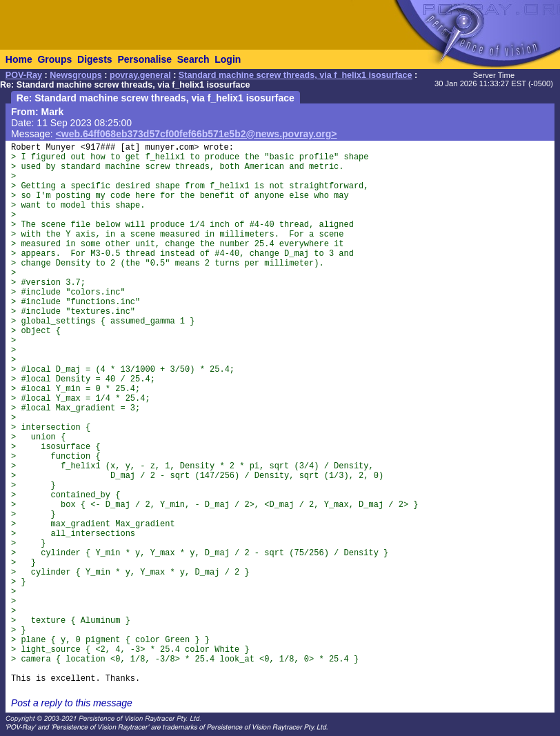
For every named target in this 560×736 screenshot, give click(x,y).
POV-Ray (24, 75)
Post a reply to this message (72, 703)
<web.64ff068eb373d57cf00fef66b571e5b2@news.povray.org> (197, 134)
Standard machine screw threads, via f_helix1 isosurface (296, 75)
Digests (95, 59)
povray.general (140, 75)
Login (228, 59)
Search (193, 59)
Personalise (144, 59)
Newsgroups (76, 75)
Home (19, 59)
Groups (54, 59)
